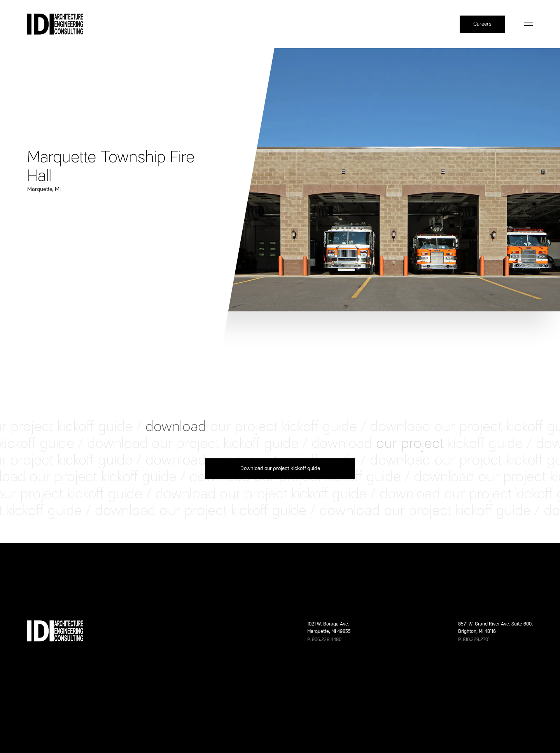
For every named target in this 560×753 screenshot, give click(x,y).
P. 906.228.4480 (324, 640)
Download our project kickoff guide (280, 469)
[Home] (55, 24)
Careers (482, 24)
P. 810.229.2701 (474, 640)
